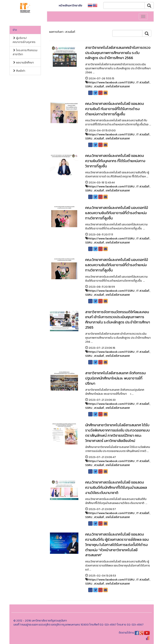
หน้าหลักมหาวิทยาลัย (70, 6)
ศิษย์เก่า (19, 71)
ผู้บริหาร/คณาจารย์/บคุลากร (24, 40)
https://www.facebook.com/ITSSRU (112, 82)
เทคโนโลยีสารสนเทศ (118, 86)
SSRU (89, 86)
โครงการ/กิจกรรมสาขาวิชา (25, 52)
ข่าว (15, 30)
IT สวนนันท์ (143, 82)
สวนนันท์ (99, 86)
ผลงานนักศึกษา (23, 63)
